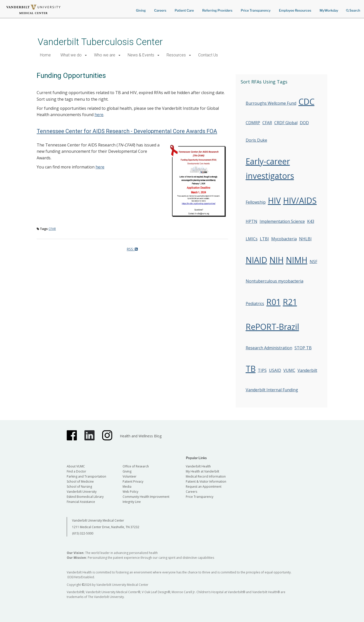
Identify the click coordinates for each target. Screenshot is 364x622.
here (99, 115)
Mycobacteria (284, 239)
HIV (274, 200)
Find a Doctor (76, 471)
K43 (311, 221)
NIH (277, 260)
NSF (313, 262)
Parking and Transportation (86, 476)
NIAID (256, 260)
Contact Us (208, 55)
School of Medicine (80, 481)
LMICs (252, 239)
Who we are (105, 55)
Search (353, 9)
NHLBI (305, 239)
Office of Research (136, 466)
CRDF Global (286, 123)
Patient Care (184, 10)
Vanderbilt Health (198, 466)
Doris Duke (256, 140)
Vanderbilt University (82, 492)
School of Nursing (79, 487)
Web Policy (130, 492)
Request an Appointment (204, 487)
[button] (86, 55)
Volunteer (130, 476)
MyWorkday (329, 10)
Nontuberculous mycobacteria (275, 281)
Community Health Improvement (146, 497)
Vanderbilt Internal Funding (272, 390)
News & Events (141, 55)
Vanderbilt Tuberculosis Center (100, 42)
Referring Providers (217, 10)
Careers (160, 10)
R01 (274, 302)
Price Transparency (256, 10)
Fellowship (256, 202)
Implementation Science (282, 221)
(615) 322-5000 (83, 533)
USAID (275, 370)
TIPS (262, 370)
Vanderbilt (307, 370)
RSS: (132, 249)
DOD (304, 123)
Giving (141, 10)
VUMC (289, 370)
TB (251, 369)
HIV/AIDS (300, 200)
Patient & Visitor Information (206, 481)
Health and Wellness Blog (141, 436)
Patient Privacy (133, 481)
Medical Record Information (206, 476)
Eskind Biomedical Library (85, 497)
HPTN (252, 221)
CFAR (52, 229)
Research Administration (269, 348)
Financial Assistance (81, 502)
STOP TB (303, 348)
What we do (71, 55)
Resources (176, 55)
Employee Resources (295, 10)
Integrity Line (132, 502)
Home (45, 55)
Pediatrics (255, 304)
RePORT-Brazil (272, 327)
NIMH (297, 260)
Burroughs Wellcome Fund (271, 103)
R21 (290, 302)
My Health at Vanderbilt (202, 471)
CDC (306, 102)
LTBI (264, 239)
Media (127, 487)
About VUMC (76, 466)
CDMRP (253, 123)
